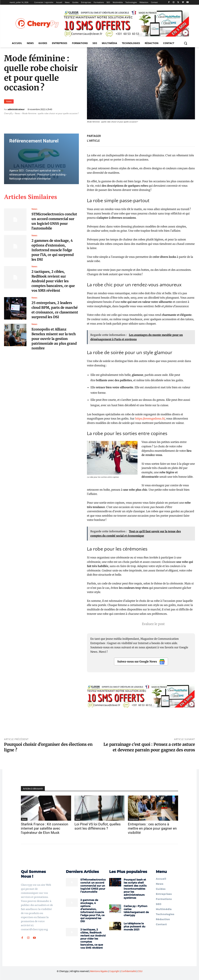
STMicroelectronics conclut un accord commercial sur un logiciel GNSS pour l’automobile (93, 886)
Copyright (114, 971)
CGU (140, 971)
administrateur (16, 109)
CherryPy (8, 113)
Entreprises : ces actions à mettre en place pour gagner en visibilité (152, 828)
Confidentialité (129, 971)
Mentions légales (99, 971)
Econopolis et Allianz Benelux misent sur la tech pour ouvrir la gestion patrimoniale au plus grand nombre (54, 339)
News (9, 101)
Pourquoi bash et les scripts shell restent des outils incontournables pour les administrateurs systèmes (135, 889)
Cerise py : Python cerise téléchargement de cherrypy (136, 911)
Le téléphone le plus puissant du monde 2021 (134, 926)
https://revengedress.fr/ (150, 419)
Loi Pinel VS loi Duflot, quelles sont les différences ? (98, 826)
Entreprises (134, 819)
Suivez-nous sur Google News (141, 662)
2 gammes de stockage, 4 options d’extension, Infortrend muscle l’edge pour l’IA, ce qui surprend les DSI (53, 250)
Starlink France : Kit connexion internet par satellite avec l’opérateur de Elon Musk (45, 828)
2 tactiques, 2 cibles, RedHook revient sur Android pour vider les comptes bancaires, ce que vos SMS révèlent (53, 281)
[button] (186, 43)
